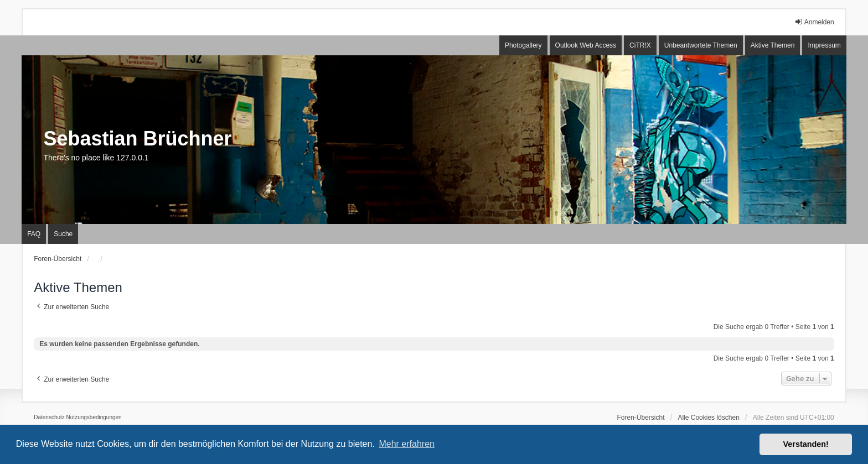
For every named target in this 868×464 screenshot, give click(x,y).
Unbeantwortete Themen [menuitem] (701, 45)
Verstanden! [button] (806, 444)
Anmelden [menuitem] (814, 22)
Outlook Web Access (586, 45)
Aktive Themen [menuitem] (773, 45)
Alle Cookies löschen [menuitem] (708, 418)
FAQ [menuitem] (34, 234)
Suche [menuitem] (63, 234)
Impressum (824, 45)
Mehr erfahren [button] (407, 444)
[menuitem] (49, 418)
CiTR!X (640, 45)
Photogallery (523, 45)
